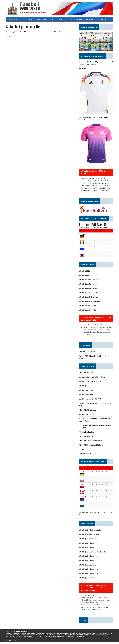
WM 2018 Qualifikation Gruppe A (88, 543)
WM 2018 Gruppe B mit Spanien (88, 284)
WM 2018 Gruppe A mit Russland (89, 280)
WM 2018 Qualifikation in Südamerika (90, 530)
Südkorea (82, 253)
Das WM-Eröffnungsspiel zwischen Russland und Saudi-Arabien (96, 183)
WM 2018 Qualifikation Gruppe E (88, 561)
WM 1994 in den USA (15, 637)
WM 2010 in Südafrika (67, 637)
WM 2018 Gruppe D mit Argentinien (89, 293)
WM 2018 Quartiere (85, 386)
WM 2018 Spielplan (85, 271)
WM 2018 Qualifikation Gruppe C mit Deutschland (93, 552)
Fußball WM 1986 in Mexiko (97, 635)
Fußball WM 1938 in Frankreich (44, 633)
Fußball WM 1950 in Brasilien (61, 633)
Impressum (9, 641)
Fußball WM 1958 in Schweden (94, 633)
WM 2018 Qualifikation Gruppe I (88, 578)
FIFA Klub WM (83, 450)
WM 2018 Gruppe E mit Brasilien (88, 297)
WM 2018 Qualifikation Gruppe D (88, 556)
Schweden (83, 247)
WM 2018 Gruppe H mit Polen (88, 310)
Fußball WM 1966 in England (17, 635)
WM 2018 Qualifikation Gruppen (88, 539)
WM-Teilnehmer (88, 332)
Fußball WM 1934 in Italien (28, 633)
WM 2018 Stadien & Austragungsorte (90, 382)
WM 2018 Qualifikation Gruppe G (88, 570)
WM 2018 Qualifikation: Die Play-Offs (90, 535)
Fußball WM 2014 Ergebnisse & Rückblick (91, 445)
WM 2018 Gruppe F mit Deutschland (89, 302)
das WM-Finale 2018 (100, 188)
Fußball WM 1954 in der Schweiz (77, 633)
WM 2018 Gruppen (84, 276)
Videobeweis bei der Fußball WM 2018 (90, 399)
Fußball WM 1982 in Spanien (82, 635)
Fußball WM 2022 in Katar (87, 373)
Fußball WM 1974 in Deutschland (48, 635)
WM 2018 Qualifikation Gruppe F (88, 565)
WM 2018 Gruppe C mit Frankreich (89, 289)
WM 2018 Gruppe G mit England (88, 306)
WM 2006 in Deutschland (55, 637)
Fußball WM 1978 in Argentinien (66, 635)
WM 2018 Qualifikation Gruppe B (88, 548)
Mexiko (82, 241)
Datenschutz (16, 641)
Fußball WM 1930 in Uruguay (13, 633)
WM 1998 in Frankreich (26, 637)
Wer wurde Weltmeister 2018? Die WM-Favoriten (93, 378)
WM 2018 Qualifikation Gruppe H (88, 574)
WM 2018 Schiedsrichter (86, 395)
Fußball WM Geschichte (86, 437)
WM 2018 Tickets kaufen (86, 415)
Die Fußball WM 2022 (85, 454)
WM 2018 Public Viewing (86, 390)
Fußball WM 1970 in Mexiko (32, 635)
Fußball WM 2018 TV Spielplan (88, 410)
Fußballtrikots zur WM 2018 (87, 352)
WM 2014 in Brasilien (79, 637)
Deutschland (83, 234)
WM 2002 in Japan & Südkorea (40, 637)
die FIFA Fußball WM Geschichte (20, 632)
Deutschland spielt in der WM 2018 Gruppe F (94, 228)
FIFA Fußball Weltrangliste (87, 432)
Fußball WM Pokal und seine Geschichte (90, 441)
